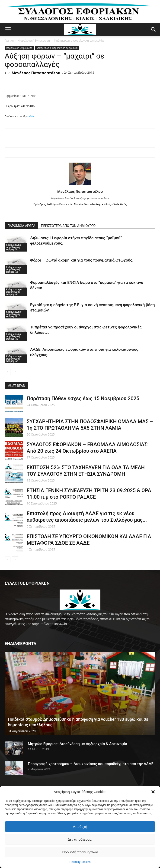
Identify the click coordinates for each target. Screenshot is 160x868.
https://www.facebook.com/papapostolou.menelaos (80, 198)
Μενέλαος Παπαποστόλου (36, 73)
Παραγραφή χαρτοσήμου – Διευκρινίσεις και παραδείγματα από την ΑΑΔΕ (91, 764)
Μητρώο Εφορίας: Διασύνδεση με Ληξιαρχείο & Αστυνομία (78, 744)
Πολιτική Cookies (80, 862)
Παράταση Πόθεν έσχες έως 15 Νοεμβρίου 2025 (83, 398)
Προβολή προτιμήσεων (80, 852)
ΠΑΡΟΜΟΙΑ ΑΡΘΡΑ (21, 226)
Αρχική (9, 41)
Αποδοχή (80, 827)
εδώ (31, 116)
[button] (153, 792)
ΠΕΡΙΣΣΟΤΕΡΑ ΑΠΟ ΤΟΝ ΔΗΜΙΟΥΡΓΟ (68, 226)
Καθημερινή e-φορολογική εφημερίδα (79, 41)
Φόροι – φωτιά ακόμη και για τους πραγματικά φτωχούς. (82, 260)
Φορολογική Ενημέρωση (34, 41)
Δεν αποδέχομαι (80, 839)
